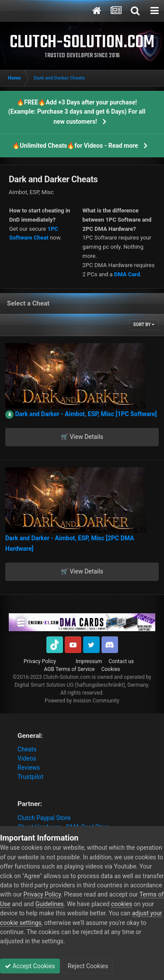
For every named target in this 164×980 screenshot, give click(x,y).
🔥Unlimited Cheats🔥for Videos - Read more (75, 146)
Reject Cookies (87, 966)
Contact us (121, 661)
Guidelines (50, 904)
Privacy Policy (40, 661)
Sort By (144, 325)
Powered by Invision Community (82, 701)
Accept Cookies (30, 966)
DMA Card (127, 274)
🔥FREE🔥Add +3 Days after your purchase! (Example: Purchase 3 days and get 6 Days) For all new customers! (77, 112)
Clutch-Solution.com (67, 677)
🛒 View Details (82, 437)
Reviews (29, 768)
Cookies (110, 669)
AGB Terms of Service (70, 669)
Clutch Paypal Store (44, 818)
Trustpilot (30, 777)
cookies (122, 904)
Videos (27, 758)
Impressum (89, 661)
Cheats (27, 749)
